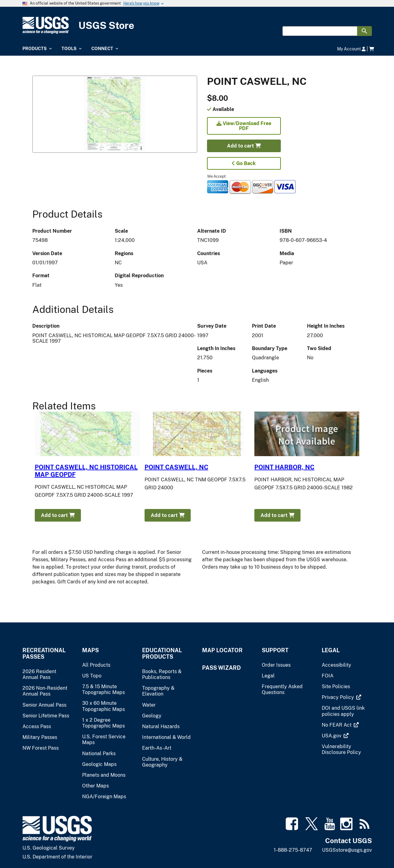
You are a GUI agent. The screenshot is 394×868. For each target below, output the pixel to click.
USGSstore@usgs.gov (347, 850)
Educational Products (162, 653)
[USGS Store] (197, 25)
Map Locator (222, 650)
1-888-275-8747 (293, 850)
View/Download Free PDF (244, 126)
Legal (331, 650)
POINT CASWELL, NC (176, 467)
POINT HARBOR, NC (284, 467)
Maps (90, 650)
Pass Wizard (221, 668)
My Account (351, 49)
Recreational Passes (44, 653)
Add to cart (244, 146)
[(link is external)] (338, 697)
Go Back (244, 163)
